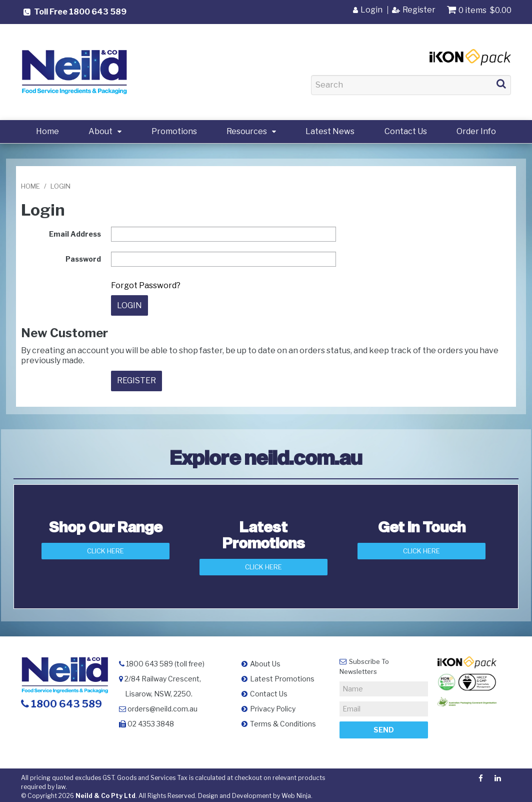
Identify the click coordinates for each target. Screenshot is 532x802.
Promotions (174, 131)
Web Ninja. (297, 792)
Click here (421, 548)
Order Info (476, 131)
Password (83, 259)
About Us (265, 660)
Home (47, 131)
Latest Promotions (282, 675)
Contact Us (406, 131)
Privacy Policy (273, 705)
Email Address (75, 234)
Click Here (105, 548)
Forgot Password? (146, 286)
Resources (247, 131)
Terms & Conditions (283, 720)
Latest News (330, 131)
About (100, 131)
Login (371, 10)
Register (419, 10)
